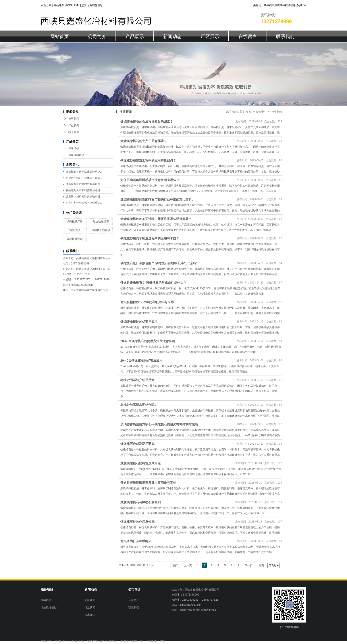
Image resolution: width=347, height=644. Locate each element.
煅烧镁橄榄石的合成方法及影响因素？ (147, 121)
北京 (126, 641)
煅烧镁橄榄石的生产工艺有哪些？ (144, 141)
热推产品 (46, 641)
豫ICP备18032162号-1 (153, 641)
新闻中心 (261, 112)
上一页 (188, 565)
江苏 (72, 641)
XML (77, 5)
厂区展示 (210, 36)
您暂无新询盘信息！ (93, 5)
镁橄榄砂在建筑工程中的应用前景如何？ (148, 160)
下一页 (249, 565)
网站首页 (60, 36)
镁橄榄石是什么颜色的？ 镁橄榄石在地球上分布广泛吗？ (160, 263)
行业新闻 (74, 125)
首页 (175, 565)
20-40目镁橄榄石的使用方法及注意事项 (148, 341)
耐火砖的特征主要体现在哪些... (84, 178)
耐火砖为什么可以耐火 (136, 541)
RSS (69, 5)
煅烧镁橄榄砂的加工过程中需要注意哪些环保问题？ (156, 219)
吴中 (102, 641)
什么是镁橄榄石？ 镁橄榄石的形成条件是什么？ (153, 283)
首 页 (248, 112)
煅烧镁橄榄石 (101, 222)
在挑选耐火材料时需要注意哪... (84, 190)
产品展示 (135, 36)
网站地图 (59, 5)
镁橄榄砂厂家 (298, 5)
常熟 (90, 641)
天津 (108, 641)
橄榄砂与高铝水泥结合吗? (138, 405)
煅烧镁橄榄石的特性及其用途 (141, 463)
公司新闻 (74, 119)
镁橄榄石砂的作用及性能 (137, 522)
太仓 (96, 641)
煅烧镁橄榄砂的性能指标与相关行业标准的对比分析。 (158, 199)
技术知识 (74, 132)
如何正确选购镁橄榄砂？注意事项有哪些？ (150, 180)
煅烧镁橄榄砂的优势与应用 (139, 322)
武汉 (114, 641)
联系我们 (285, 36)
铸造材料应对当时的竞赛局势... (84, 184)
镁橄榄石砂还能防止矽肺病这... (84, 172)
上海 (120, 641)
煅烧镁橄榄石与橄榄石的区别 (141, 502)
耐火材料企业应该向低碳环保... (84, 203)
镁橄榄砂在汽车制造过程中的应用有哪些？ (150, 238)
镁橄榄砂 (269, 5)
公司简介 (97, 36)
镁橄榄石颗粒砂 (101, 230)
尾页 (261, 565)
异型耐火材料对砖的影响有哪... (84, 197)
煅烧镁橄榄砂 (282, 5)
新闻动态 (172, 36)
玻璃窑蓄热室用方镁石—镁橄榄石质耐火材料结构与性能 (159, 424)
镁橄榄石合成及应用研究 (137, 444)
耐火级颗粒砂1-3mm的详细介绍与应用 (147, 302)
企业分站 (46, 5)
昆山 (84, 641)
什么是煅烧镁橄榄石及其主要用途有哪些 (148, 483)
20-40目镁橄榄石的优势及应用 (141, 361)
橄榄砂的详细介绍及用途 (137, 380)
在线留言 (248, 36)
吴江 (78, 641)
